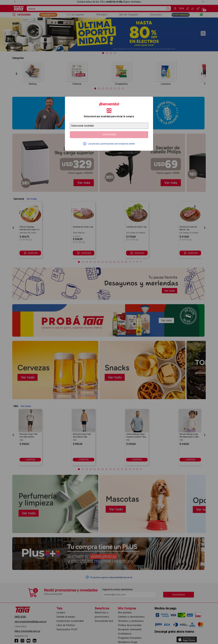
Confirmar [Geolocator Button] (109, 135)
